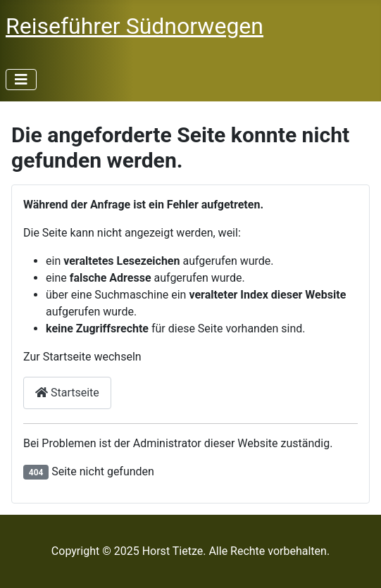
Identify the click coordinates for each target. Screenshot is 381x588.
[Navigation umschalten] (21, 80)
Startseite (67, 393)
